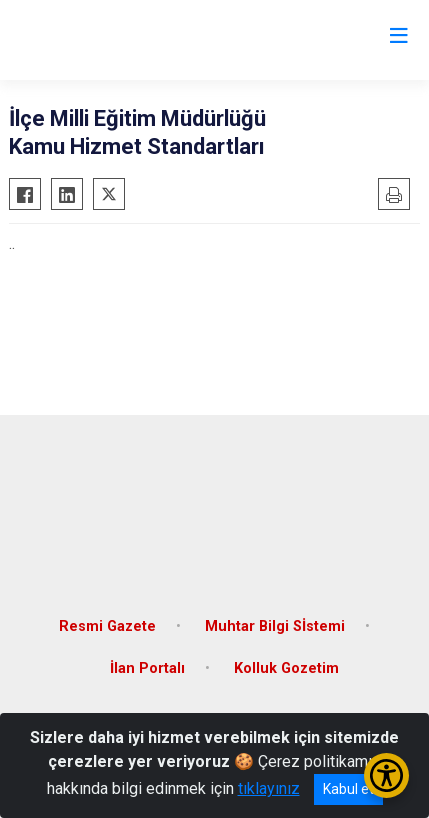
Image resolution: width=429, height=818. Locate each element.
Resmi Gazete (107, 626)
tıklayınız (269, 788)
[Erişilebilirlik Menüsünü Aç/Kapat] (386, 775)
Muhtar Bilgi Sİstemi (275, 626)
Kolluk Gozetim (286, 668)
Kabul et (348, 789)
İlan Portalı (147, 668)
